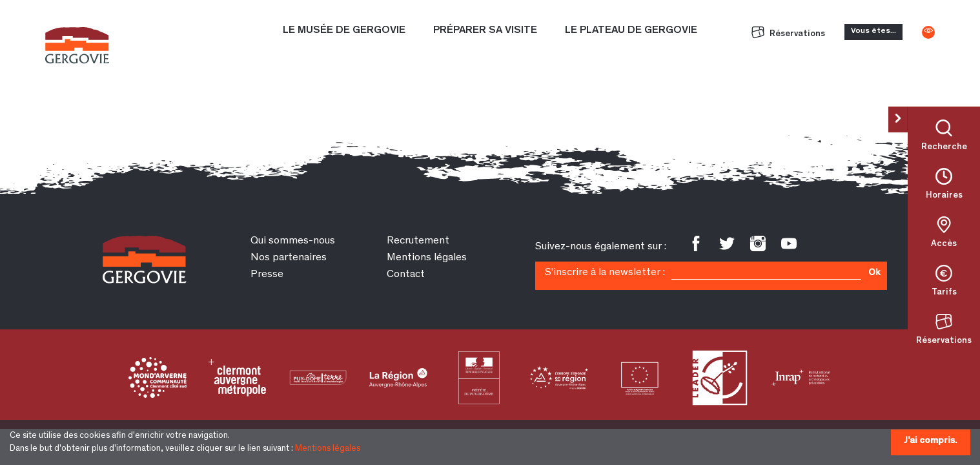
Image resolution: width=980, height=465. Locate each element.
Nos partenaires (289, 258)
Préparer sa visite (485, 31)
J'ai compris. (931, 441)
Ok (874, 273)
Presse (267, 275)
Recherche (944, 147)
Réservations (788, 34)
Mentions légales (328, 449)
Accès (944, 244)
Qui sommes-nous (293, 241)
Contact (406, 275)
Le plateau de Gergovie (631, 31)
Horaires (944, 196)
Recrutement (418, 241)
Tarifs (944, 293)
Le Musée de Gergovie (344, 31)
